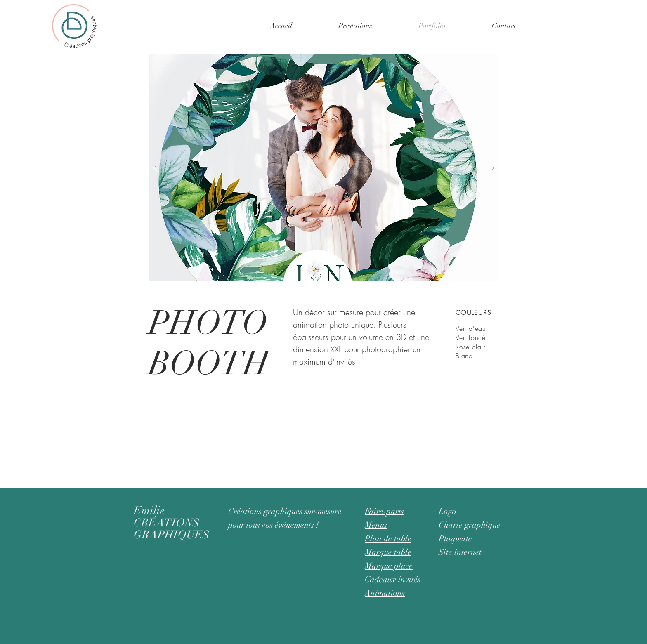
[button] (355, 26)
